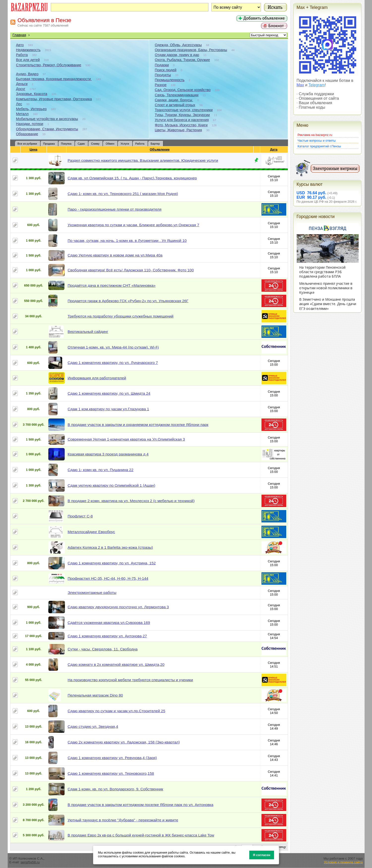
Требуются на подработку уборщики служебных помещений (121, 316)
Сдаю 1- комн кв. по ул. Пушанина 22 (100, 470)
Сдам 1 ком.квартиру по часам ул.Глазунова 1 (108, 409)
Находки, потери (30, 124)
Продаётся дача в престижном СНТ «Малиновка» (112, 285)
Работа (22, 55)
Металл (22, 114)
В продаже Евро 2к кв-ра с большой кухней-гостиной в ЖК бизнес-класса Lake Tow (141, 835)
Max (300, 85)
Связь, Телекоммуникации (177, 95)
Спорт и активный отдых (175, 105)
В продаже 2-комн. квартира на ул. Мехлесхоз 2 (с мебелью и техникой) (131, 501)
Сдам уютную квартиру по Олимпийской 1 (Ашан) (112, 485)
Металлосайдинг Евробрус (91, 532)
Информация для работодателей (97, 378)
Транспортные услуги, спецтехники (184, 110)
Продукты (163, 75)
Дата (274, 149)
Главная (19, 35)
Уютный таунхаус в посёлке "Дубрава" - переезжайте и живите (123, 820)
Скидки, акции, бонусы (174, 100)
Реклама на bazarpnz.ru (315, 135)
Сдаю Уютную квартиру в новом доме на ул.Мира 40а (115, 255)
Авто (20, 45)
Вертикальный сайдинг (88, 332)
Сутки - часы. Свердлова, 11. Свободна (103, 649)
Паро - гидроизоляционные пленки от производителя (115, 209)
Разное (161, 85)
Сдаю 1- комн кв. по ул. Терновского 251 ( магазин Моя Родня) (123, 194)
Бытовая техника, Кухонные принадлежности (54, 79)
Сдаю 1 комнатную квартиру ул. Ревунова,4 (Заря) (112, 758)
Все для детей (28, 60)
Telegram (317, 85)
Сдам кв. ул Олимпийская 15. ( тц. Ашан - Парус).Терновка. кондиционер (132, 178)
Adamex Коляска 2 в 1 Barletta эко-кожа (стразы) (110, 547)
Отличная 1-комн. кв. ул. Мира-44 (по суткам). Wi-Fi (113, 347)
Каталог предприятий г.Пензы (319, 146)
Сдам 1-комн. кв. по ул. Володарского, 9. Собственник (115, 789)
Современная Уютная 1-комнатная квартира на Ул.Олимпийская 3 (126, 439)
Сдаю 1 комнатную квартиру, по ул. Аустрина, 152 (112, 563)
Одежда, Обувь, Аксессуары (178, 45)
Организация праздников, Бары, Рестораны (191, 50)
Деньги (22, 84)
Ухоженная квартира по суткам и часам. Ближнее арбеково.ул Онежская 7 (133, 225)
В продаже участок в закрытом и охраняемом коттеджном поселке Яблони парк (138, 425)
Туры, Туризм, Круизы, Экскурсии (182, 115)
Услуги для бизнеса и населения (182, 120)
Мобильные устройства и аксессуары (47, 119)
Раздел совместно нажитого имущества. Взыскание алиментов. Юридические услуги (143, 160)
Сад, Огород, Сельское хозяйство (183, 90)
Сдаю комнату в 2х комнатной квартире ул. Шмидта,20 (116, 664)
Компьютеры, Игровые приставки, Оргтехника (54, 99)
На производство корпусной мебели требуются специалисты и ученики (130, 680)
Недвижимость (28, 50)
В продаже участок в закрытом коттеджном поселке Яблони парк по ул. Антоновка (141, 805)
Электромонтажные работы (92, 593)
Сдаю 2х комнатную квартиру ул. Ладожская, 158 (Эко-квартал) (124, 742)
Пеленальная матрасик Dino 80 (95, 695)
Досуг (21, 89)
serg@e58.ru (30, 862)
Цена (33, 149)
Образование (27, 134)
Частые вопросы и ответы (317, 141)
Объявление (160, 149)
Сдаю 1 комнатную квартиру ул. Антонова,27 (107, 636)
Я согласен (262, 855)
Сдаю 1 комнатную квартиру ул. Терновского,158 (111, 773)
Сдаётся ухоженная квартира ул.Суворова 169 (109, 623)
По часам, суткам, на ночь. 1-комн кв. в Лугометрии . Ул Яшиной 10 (127, 241)
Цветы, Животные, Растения (179, 130)
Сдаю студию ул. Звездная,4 (93, 726)
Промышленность (170, 80)
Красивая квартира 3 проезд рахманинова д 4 (108, 454)
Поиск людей (166, 70)
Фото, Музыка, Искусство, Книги (181, 125)
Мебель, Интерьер (31, 109)
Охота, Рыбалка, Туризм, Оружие (183, 60)
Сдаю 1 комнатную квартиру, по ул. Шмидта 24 (109, 393)
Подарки (162, 65)
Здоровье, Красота (32, 94)
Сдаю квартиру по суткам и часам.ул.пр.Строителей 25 (116, 711)
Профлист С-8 (80, 516)
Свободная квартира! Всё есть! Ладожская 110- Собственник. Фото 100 (131, 270)
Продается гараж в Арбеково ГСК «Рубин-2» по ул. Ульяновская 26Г (128, 301)
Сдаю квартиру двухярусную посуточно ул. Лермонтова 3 (118, 607)
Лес (19, 104)
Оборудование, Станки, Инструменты (47, 129)
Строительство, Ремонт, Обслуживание (49, 65)
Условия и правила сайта (343, 862)
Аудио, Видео (27, 74)
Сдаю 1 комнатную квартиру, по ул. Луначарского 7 (113, 363)
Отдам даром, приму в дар (177, 55)
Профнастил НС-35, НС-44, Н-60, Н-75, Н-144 (108, 578)
